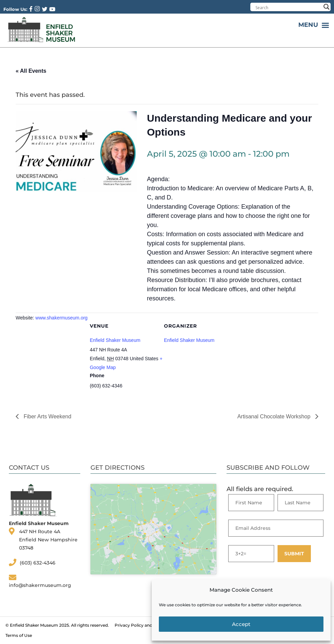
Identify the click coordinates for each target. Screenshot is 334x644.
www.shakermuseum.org (61, 318)
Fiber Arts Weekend (47, 416)
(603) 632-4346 (38, 563)
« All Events (31, 71)
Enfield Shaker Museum (115, 340)
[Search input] (288, 7)
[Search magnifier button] (327, 7)
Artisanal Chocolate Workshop (275, 416)
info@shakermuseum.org (40, 585)
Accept (241, 624)
